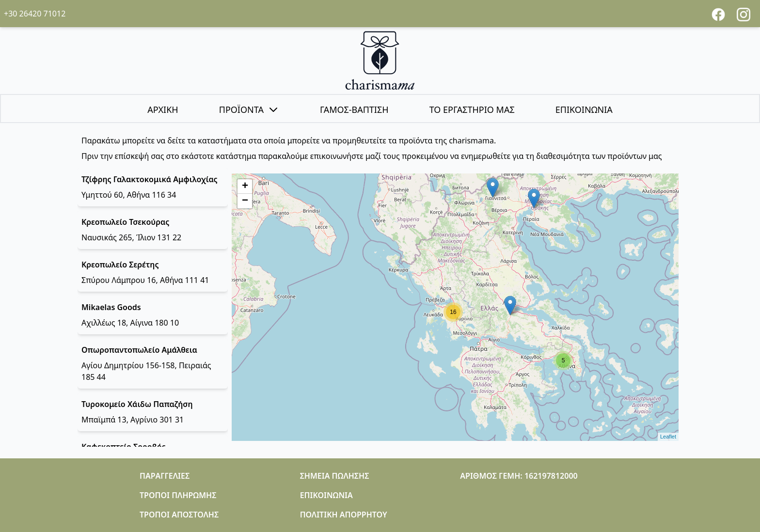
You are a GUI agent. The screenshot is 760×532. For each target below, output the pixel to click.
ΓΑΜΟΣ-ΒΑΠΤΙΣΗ (354, 110)
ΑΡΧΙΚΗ (163, 110)
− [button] (245, 201)
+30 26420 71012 (35, 14)
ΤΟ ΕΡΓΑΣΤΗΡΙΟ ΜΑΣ (472, 110)
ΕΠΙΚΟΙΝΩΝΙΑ (584, 110)
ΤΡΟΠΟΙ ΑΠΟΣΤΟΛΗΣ (179, 515)
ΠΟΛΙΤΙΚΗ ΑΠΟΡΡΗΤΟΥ (344, 515)
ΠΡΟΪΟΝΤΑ (249, 110)
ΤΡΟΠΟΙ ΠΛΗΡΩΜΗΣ (178, 495)
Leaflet (668, 437)
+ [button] (245, 187)
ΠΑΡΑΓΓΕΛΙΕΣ (165, 476)
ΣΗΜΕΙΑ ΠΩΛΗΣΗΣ (335, 476)
